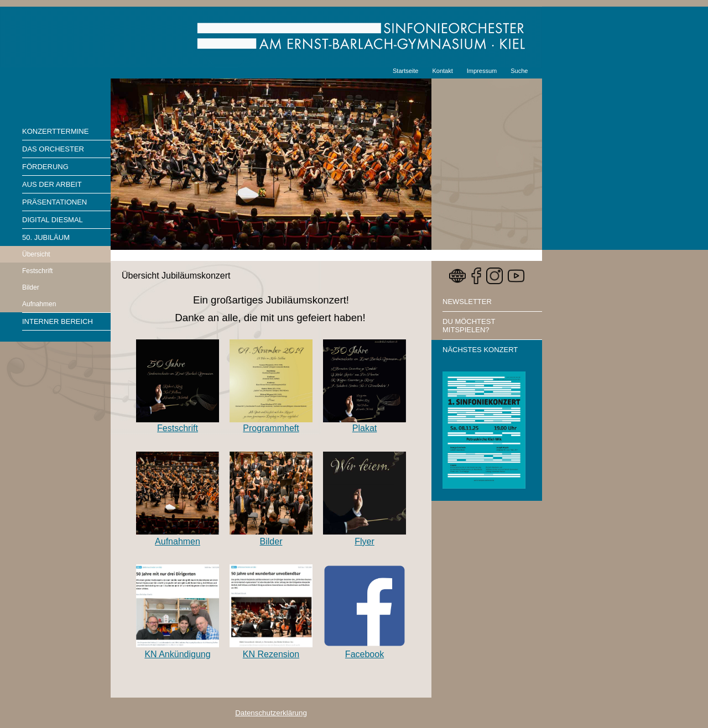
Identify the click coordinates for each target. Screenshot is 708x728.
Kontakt (442, 71)
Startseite (405, 71)
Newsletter (467, 302)
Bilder (31, 287)
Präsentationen (54, 202)
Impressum (482, 71)
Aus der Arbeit (52, 184)
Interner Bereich (58, 321)
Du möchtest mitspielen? (469, 326)
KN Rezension (271, 654)
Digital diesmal (53, 220)
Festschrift (37, 271)
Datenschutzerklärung (271, 713)
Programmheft (271, 428)
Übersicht (36, 254)
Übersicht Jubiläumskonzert (176, 276)
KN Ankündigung (177, 654)
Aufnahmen (39, 304)
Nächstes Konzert (480, 350)
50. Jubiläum (46, 237)
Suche (519, 71)
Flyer (365, 541)
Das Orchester (53, 149)
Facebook (365, 654)
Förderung (45, 167)
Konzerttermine (55, 131)
